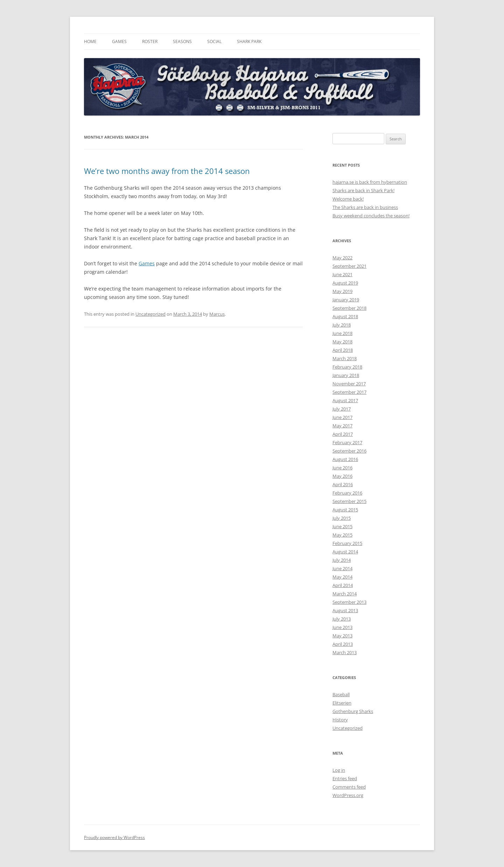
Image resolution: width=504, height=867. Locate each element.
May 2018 (342, 342)
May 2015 (342, 535)
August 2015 (345, 510)
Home (90, 41)
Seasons (182, 41)
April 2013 (343, 644)
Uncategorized (150, 314)
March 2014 (345, 594)
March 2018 (345, 358)
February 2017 (347, 442)
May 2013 (342, 636)
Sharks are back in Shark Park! (363, 190)
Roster (150, 41)
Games (119, 41)
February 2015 (347, 543)
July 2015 (342, 518)
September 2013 (349, 602)
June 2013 (342, 627)
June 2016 (342, 468)
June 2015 (342, 526)
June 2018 (342, 333)
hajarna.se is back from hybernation (370, 182)
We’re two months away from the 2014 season (167, 171)
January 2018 (346, 375)
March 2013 (345, 652)
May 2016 (342, 476)
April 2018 (343, 350)
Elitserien (342, 703)
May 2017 (342, 426)
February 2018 (347, 367)
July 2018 (342, 325)
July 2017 (342, 409)
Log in (339, 770)
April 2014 (343, 585)
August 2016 (345, 459)
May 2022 (342, 258)
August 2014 (345, 552)
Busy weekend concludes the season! (371, 216)
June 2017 (342, 417)
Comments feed (349, 787)
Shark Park (249, 41)
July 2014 (342, 560)
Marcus (217, 314)
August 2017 (345, 400)
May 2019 (342, 291)
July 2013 (342, 619)
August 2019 (345, 283)
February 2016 (347, 493)
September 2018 (349, 308)
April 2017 (343, 434)
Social (214, 41)
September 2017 (349, 392)
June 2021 (342, 274)
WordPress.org (348, 795)
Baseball (341, 694)
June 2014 (342, 568)
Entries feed (345, 778)
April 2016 (343, 484)
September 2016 (349, 451)
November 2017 (349, 384)
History (340, 720)
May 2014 (342, 577)
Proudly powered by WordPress (114, 837)
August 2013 (345, 610)
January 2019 (346, 300)
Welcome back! (348, 199)
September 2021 (349, 266)
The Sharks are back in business (365, 207)
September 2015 (349, 501)
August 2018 (345, 316)
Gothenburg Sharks (353, 711)
